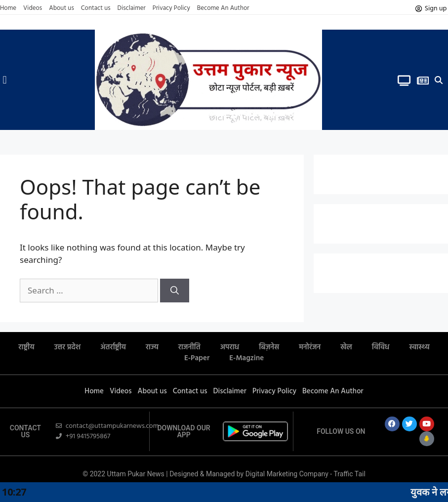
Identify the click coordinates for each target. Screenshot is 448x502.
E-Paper (197, 358)
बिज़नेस (269, 347)
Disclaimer (132, 8)
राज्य (152, 347)
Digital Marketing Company (288, 474)
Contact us (96, 8)
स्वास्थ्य (419, 347)
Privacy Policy (171, 8)
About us (61, 8)
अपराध (230, 347)
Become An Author (223, 8)
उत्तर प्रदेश (68, 347)
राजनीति (189, 347)
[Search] (175, 291)
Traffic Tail (349, 474)
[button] (5, 80)
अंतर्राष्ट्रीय (113, 347)
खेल (346, 347)
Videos (33, 8)
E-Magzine (246, 358)
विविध (381, 347)
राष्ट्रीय (26, 347)
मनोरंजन (310, 347)
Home (8, 8)
